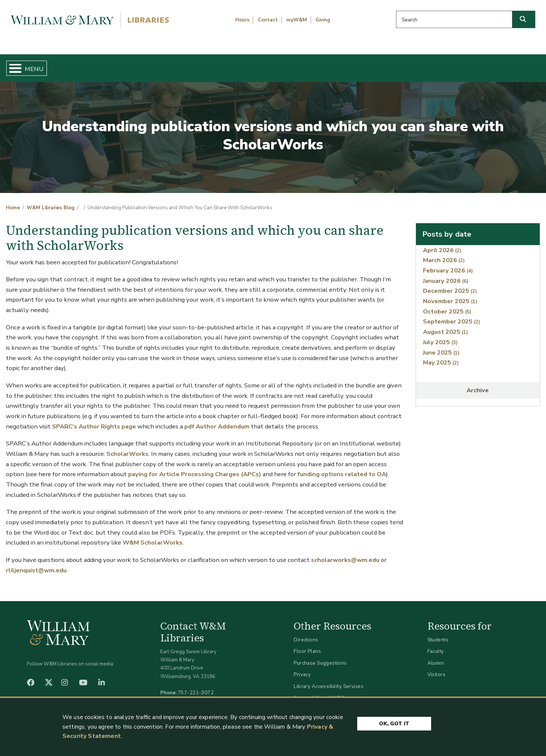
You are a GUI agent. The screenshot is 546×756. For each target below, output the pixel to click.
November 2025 (450, 295)
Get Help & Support (211, 65)
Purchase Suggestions (320, 657)
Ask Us (503, 65)
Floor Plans (307, 645)
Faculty (436, 645)
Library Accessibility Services (329, 680)
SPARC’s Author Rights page (94, 420)
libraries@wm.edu (197, 695)
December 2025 (450, 285)
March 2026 (444, 254)
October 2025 (447, 305)
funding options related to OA (342, 468)
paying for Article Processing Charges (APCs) (195, 468)
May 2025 (441, 357)
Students (438, 633)
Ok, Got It (394, 724)
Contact (268, 20)
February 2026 (448, 264)
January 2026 (446, 274)
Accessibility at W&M (319, 692)
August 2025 (446, 326)
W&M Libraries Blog (51, 202)
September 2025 (452, 316)
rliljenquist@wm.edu (36, 564)
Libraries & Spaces (312, 65)
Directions (306, 633)
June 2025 (441, 346)
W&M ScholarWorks (153, 537)
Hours (242, 20)
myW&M (297, 20)
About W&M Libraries (416, 65)
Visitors (436, 669)
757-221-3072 (196, 686)
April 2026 (442, 244)
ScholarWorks (127, 448)
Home (42, 65)
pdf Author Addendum (217, 420)
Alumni (436, 657)
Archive (478, 384)
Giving (323, 20)
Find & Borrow (116, 65)
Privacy (302, 669)
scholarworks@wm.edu (345, 554)
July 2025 (440, 336)
